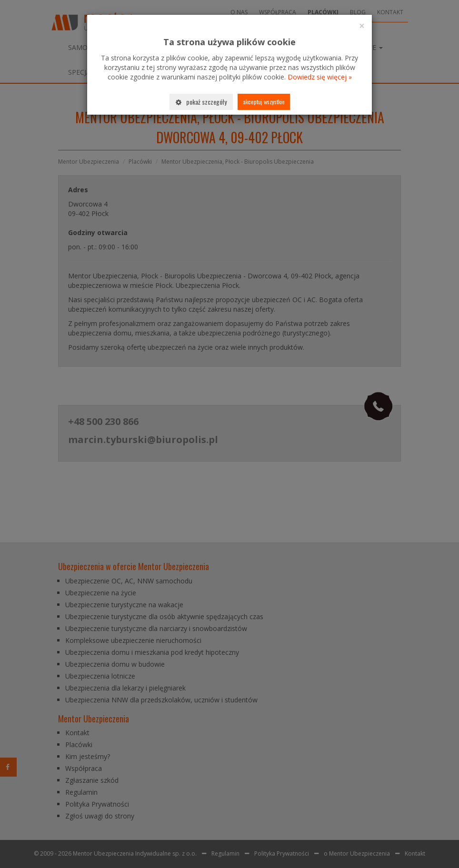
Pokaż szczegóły (201, 102)
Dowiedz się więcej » (320, 77)
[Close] (362, 26)
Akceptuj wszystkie (264, 102)
